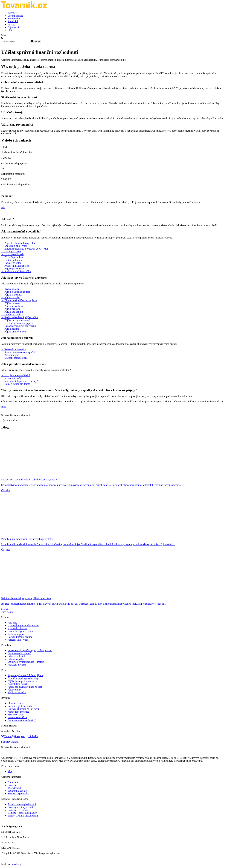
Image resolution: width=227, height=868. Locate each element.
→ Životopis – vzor (11, 252)
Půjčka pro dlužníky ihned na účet (25, 687)
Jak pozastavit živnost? (19, 653)
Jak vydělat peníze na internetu (23, 709)
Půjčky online (15, 690)
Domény (12, 785)
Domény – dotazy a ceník (20, 807)
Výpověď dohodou (17, 628)
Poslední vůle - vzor (18, 640)
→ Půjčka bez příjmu (12, 312)
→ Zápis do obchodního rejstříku (18, 243)
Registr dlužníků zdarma (20, 637)
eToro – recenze (16, 703)
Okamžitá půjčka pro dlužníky (23, 678)
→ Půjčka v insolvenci (13, 306)
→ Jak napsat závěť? (12, 378)
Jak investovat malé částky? (22, 720)
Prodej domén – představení (22, 804)
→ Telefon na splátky (12, 315)
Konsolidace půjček (18, 684)
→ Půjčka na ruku (10, 297)
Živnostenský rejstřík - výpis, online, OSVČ (30, 650)
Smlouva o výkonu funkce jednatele (26, 662)
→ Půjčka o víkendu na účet (16, 292)
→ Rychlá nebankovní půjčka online (20, 317)
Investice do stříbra (17, 717)
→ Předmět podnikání (12, 257)
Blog (10, 30)
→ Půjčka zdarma (10, 329)
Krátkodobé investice (18, 712)
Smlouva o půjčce (17, 634)
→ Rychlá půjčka (10, 289)
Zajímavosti (14, 27)
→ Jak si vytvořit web (12, 254)
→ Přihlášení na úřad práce (15, 266)
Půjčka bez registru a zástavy (22, 681)
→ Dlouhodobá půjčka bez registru (19, 300)
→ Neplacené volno (11, 263)
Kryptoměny (14, 19)
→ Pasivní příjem (10, 355)
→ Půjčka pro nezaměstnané (16, 320)
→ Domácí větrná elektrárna (16, 384)
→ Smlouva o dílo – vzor (14, 246)
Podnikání (13, 21)
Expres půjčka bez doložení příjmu (25, 675)
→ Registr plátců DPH (13, 269)
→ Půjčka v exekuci (11, 295)
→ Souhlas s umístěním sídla (16, 271)
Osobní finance (15, 16)
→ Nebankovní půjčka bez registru (19, 326)
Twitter (6, 736)
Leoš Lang (16, 864)
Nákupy (12, 24)
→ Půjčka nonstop (11, 303)
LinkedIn (32, 736)
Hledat (35, 41)
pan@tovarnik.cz (10, 742)
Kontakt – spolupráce (18, 794)
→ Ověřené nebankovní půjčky (17, 323)
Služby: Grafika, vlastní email (23, 816)
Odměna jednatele (17, 656)
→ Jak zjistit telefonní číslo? (16, 375)
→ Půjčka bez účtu (11, 309)
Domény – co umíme (18, 810)
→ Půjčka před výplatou (14, 332)
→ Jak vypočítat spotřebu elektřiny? (20, 381)
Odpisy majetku (16, 659)
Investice (12, 13)
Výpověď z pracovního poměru (23, 625)
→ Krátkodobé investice (14, 349)
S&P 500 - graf (15, 715)
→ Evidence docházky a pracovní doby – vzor (25, 249)
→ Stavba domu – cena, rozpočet (18, 352)
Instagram (19, 736)
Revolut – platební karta (20, 706)
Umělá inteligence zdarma (21, 631)
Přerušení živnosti (17, 665)
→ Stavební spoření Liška (14, 358)
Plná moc (12, 623)
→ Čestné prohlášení (12, 260)
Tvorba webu (14, 788)
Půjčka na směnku (17, 692)
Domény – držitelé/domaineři (22, 813)
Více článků (7, 612)
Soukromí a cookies (18, 791)
